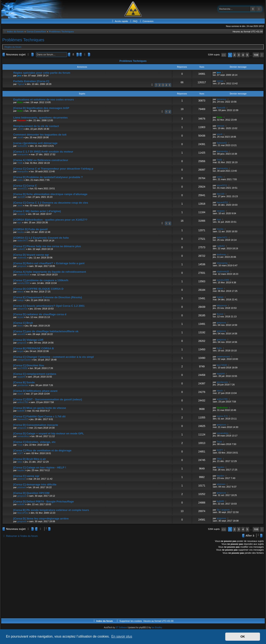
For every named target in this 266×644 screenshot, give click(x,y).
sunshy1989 (23, 283)
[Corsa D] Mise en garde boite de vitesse (40, 408)
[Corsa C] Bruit (23, 323)
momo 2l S (222, 416)
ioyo (19, 222)
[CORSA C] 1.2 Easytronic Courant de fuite (41, 238)
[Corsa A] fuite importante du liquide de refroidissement (50, 272)
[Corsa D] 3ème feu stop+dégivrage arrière (41, 519)
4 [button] (243, 55)
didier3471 (23, 241)
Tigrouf (21, 84)
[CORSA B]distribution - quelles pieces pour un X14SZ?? (50, 220)
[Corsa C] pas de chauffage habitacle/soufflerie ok (46, 331)
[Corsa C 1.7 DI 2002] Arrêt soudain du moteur (43, 152)
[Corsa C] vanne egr (26, 476)
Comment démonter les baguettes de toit (40, 135)
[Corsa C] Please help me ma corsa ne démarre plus (47, 246)
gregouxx (22, 266)
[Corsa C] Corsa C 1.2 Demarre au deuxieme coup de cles (51, 203)
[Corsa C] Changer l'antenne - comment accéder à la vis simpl (54, 357)
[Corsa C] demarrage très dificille (35, 485)
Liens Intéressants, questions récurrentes (41, 118)
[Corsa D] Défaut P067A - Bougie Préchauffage (44, 502)
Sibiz (20, 462)
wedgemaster (24, 360)
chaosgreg (222, 263)
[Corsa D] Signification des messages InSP (41, 108)
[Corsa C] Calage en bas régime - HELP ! (40, 467)
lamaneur (222, 99)
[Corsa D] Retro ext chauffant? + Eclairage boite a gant (49, 263)
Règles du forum (13, 47)
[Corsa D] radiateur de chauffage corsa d (40, 314)
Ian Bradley (157, 628)
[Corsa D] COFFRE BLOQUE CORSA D (38, 289)
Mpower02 (23, 419)
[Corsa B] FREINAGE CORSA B (34, 348)
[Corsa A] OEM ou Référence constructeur (41, 160)
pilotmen (22, 479)
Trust (20, 445)
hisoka (21, 232)
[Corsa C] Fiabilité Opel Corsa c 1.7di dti (39, 416)
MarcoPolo (23, 513)
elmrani (220, 126)
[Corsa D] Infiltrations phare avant (35, 391)
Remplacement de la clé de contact (36, 126)
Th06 (20, 163)
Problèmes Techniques (23, 40)
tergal (20, 351)
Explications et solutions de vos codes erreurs (44, 100)
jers (19, 76)
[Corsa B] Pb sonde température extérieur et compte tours (51, 510)
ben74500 (22, 368)
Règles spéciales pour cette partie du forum (42, 73)
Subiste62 (22, 146)
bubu (219, 348)
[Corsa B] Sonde (24, 382)
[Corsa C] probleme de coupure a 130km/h (41, 280)
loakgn (21, 300)
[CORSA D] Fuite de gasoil (30, 229)
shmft (20, 129)
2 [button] (235, 55)
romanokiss (23, 436)
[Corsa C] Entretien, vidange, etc (34, 442)
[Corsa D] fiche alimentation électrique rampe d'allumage (50, 194)
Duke (20, 102)
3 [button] (239, 55)
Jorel (20, 205)
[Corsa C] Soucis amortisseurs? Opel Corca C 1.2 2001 (49, 306)
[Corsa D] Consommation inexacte (36, 425)
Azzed (20, 317)
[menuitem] (133, 21)
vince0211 (22, 188)
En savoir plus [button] (122, 636)
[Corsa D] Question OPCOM (31, 493)
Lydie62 (21, 249)
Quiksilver (222, 408)
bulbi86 (21, 411)
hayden (21, 470)
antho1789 (23, 402)
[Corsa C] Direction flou (29, 365)
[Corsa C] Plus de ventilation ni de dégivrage (42, 450)
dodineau (22, 258)
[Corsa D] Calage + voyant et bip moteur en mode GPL (49, 433)
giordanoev (23, 385)
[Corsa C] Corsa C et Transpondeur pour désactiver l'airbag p (53, 169)
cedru (20, 180)
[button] (224, 55)
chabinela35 (23, 275)
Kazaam (22, 120)
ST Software (121, 628)
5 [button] (247, 55)
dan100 (21, 197)
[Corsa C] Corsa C (25, 186)
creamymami (223, 357)
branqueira (23, 154)
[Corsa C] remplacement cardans (35, 374)
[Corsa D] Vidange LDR (28, 340)
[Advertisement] (127, 587)
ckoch (20, 394)
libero (20, 326)
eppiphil (21, 377)
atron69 (21, 334)
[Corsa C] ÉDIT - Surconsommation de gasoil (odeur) (48, 399)
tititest (20, 292)
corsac (220, 81)
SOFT (20, 453)
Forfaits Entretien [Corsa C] (31, 81)
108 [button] (256, 55)
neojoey (21, 214)
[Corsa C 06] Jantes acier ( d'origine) (37, 211)
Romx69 (221, 108)
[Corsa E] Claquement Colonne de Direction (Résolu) (48, 297)
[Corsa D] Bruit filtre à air (30, 459)
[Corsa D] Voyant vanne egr (31, 255)
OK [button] (243, 637)
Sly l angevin (223, 510)
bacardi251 (222, 202)
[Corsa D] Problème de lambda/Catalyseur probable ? (48, 177)
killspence (22, 309)
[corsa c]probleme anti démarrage (35, 143)
